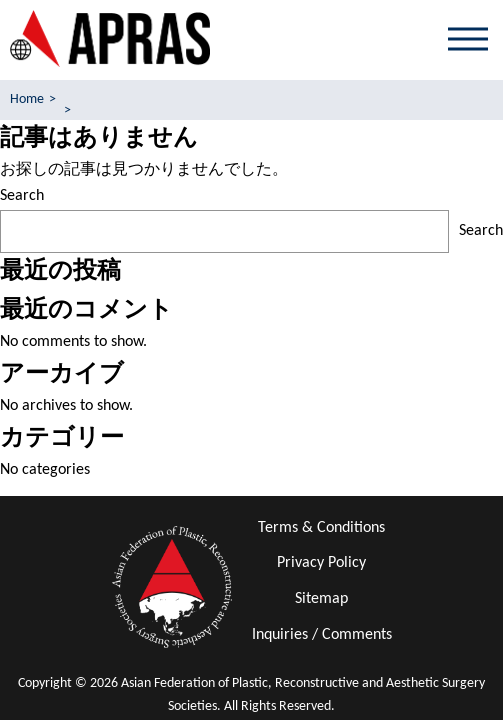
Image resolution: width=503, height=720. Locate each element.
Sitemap (321, 599)
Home (27, 99)
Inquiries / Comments (322, 635)
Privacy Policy (321, 563)
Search (22, 196)
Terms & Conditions (321, 528)
